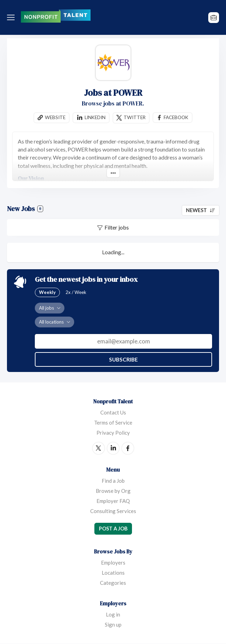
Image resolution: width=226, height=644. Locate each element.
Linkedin (95, 117)
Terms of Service (113, 422)
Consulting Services (113, 511)
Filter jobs (117, 228)
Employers (113, 563)
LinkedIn (113, 448)
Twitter (135, 117)
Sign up (113, 625)
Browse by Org (113, 491)
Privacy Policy (113, 433)
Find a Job (113, 481)
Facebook (177, 117)
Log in (113, 615)
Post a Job (113, 529)
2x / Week (76, 292)
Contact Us (113, 412)
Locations (113, 573)
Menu (12, 17)
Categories (113, 583)
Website (54, 117)
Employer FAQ (113, 501)
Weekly (47, 292)
